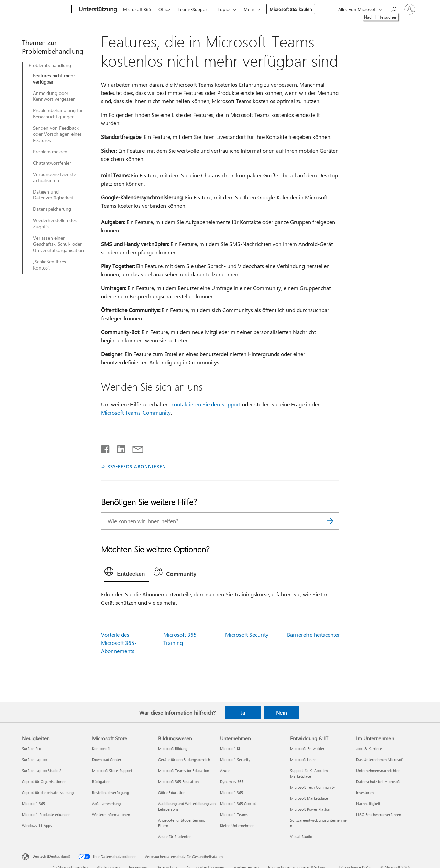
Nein (281, 713)
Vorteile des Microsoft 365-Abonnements (119, 643)
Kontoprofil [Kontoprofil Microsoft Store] (101, 749)
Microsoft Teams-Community (136, 412)
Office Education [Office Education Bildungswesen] (172, 793)
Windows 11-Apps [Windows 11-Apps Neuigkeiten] (37, 826)
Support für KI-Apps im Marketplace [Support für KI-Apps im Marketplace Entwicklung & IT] (309, 773)
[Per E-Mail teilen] (135, 448)
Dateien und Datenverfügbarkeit (53, 195)
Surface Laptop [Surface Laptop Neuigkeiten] (34, 760)
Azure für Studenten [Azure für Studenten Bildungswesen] (175, 837)
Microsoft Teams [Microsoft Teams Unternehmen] (234, 815)
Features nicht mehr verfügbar (54, 79)
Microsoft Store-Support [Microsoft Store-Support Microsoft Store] (112, 771)
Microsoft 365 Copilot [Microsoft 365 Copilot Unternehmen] (238, 804)
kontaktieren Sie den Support (206, 404)
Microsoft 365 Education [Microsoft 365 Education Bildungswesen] (178, 782)
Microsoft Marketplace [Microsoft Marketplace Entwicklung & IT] (309, 798)
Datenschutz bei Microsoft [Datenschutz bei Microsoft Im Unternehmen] (378, 782)
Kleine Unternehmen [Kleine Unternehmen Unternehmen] (237, 826)
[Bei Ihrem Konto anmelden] (410, 9)
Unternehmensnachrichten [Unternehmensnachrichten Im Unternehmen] (378, 771)
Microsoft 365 (137, 9)
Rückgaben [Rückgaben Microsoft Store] (101, 782)
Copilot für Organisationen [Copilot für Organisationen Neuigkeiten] (44, 782)
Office (164, 9)
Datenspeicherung (52, 209)
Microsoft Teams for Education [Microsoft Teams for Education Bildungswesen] (184, 771)
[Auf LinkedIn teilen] (118, 448)
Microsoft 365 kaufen (291, 9)
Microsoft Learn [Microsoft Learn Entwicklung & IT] (303, 760)
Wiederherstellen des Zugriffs (55, 223)
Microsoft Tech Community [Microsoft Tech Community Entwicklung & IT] (312, 787)
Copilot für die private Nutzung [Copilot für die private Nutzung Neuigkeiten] (48, 793)
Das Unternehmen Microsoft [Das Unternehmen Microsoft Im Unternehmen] (380, 760)
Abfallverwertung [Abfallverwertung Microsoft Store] (106, 804)
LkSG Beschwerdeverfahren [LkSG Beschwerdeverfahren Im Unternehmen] (379, 815)
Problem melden (50, 152)
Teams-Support (193, 9)
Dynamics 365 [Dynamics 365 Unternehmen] (232, 782)
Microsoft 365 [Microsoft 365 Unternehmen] (232, 793)
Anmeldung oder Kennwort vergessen (54, 96)
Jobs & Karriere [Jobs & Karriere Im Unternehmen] (369, 749)
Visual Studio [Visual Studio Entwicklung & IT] (301, 837)
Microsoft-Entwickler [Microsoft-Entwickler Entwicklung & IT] (307, 749)
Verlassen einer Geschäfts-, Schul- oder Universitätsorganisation (58, 244)
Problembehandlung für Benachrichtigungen (58, 113)
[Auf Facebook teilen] (106, 448)
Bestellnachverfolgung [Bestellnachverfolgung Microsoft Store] (111, 793)
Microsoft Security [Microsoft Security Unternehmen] (235, 760)
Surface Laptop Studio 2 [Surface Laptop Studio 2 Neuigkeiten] (42, 771)
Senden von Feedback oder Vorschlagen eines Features (57, 134)
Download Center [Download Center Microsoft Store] (107, 760)
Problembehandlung (50, 65)
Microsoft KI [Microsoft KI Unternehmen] (230, 749)
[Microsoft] (46, 10)
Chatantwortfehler (52, 163)
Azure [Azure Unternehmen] (225, 771)
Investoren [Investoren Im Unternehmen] (365, 793)
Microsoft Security (247, 634)
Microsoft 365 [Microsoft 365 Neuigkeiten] (34, 804)
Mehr (249, 9)
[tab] (126, 573)
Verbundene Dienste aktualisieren (54, 177)
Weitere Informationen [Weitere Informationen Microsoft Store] (111, 815)
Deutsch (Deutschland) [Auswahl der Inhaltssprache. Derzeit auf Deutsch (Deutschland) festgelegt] (51, 856)
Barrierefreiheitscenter (313, 634)
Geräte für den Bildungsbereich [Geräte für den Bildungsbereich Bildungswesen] (184, 760)
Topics (224, 9)
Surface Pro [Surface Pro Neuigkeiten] (31, 749)
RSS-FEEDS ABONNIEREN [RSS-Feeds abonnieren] (137, 466)
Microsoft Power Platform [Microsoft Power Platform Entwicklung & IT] (311, 809)
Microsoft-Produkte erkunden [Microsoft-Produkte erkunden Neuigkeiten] (46, 815)
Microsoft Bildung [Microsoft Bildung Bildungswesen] (173, 749)
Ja (243, 713)
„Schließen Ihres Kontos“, (49, 265)
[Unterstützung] (97, 10)
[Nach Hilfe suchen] (393, 9)
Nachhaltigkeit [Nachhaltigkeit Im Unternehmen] (368, 804)
